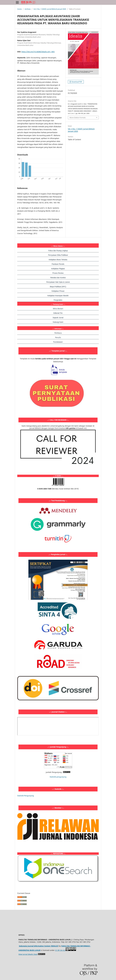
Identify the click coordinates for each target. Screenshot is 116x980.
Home (19, 9)
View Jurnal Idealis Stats (28, 954)
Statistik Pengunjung (26, 796)
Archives (28, 9)
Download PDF (77, 82)
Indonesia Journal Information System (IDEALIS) (39, 946)
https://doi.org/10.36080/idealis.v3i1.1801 (38, 52)
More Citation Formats (78, 118)
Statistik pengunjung (58, 777)
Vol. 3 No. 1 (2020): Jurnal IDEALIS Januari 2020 (50, 9)
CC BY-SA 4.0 (60, 950)
